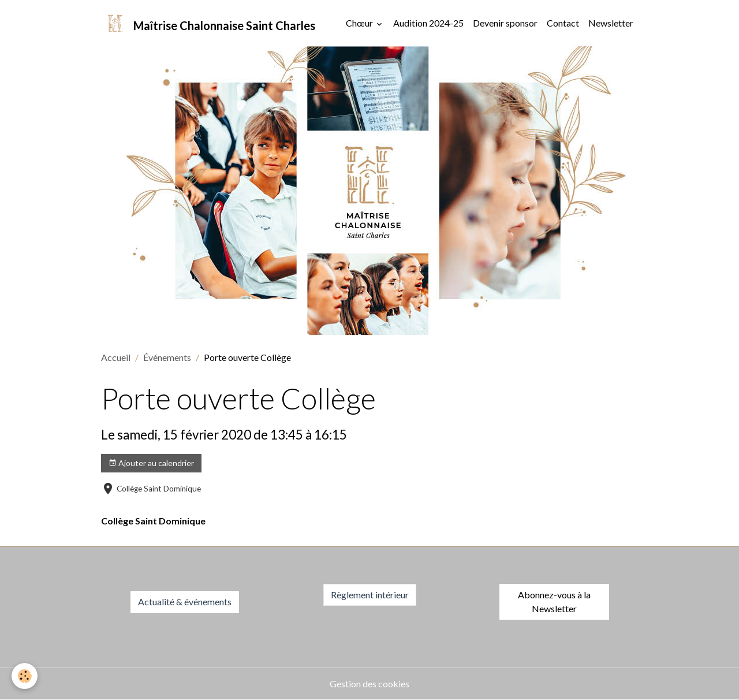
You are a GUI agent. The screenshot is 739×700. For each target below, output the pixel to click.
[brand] (208, 23)
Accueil (116, 357)
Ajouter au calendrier (151, 463)
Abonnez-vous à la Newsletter (554, 602)
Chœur (360, 23)
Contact (563, 23)
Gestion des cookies (369, 684)
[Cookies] (25, 676)
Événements (167, 357)
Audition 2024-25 (428, 23)
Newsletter (611, 23)
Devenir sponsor (505, 23)
